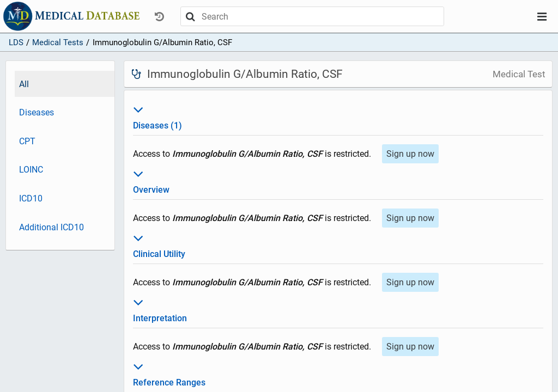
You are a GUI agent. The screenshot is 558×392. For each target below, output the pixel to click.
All (24, 84)
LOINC (31, 170)
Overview (338, 180)
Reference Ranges (338, 373)
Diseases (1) (338, 116)
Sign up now (410, 154)
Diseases (37, 112)
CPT (27, 141)
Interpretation (338, 309)
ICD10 (31, 198)
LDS (16, 42)
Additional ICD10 (51, 227)
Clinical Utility (338, 244)
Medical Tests (58, 42)
